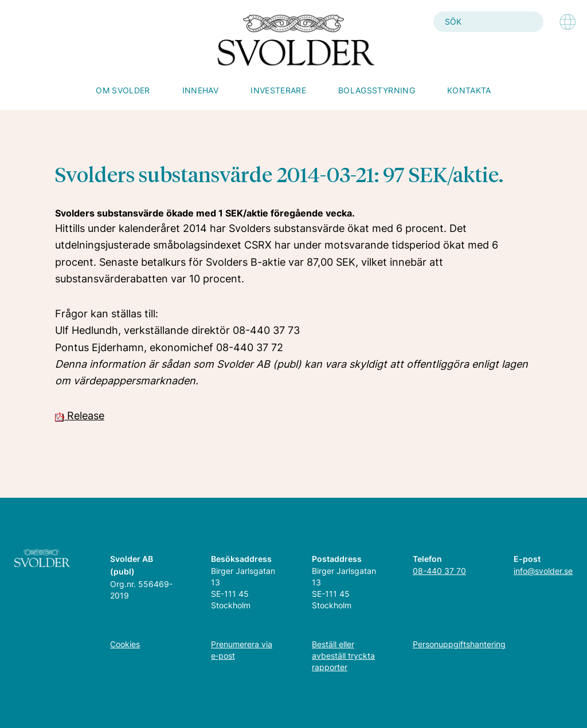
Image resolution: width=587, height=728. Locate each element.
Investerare (278, 90)
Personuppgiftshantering (459, 644)
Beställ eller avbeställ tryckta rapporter (343, 656)
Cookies (125, 644)
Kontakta (469, 90)
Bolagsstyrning (377, 90)
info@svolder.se (543, 571)
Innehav (200, 90)
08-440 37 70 (439, 571)
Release (80, 416)
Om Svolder (123, 90)
